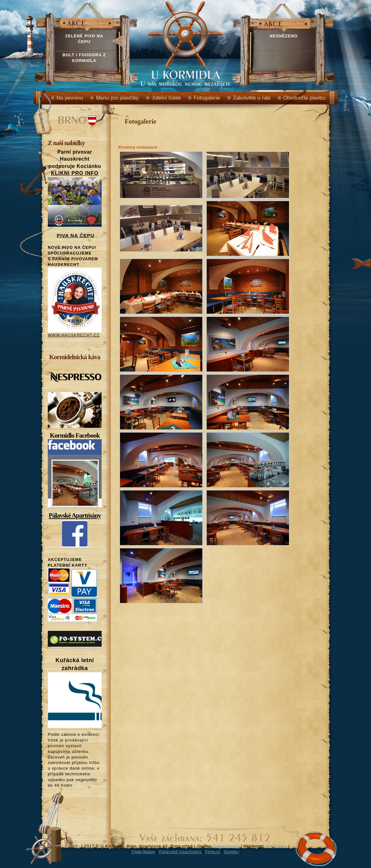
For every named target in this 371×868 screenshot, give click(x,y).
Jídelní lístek (166, 98)
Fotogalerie (207, 98)
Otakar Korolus (226, 846)
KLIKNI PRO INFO (75, 173)
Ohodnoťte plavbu (304, 98)
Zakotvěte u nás (252, 98)
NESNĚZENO (284, 36)
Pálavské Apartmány (75, 515)
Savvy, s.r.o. (277, 846)
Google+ (232, 852)
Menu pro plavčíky (117, 98)
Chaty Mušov (143, 852)
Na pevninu (70, 98)
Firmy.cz (213, 852)
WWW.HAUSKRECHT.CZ (74, 335)
